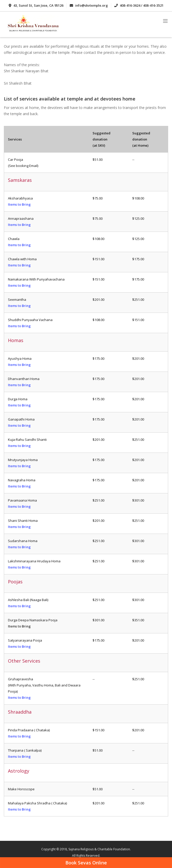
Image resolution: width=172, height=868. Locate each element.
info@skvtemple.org (89, 5)
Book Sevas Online (86, 863)
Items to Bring (19, 204)
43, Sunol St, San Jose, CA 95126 (36, 5)
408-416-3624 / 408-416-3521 (139, 5)
